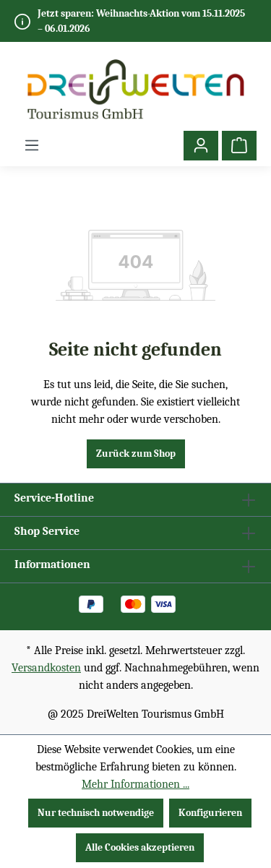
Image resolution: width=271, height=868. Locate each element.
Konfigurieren (210, 813)
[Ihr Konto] (201, 146)
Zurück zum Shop (136, 454)
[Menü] (32, 146)
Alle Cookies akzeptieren (140, 847)
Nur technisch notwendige (96, 813)
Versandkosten (46, 668)
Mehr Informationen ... (135, 784)
